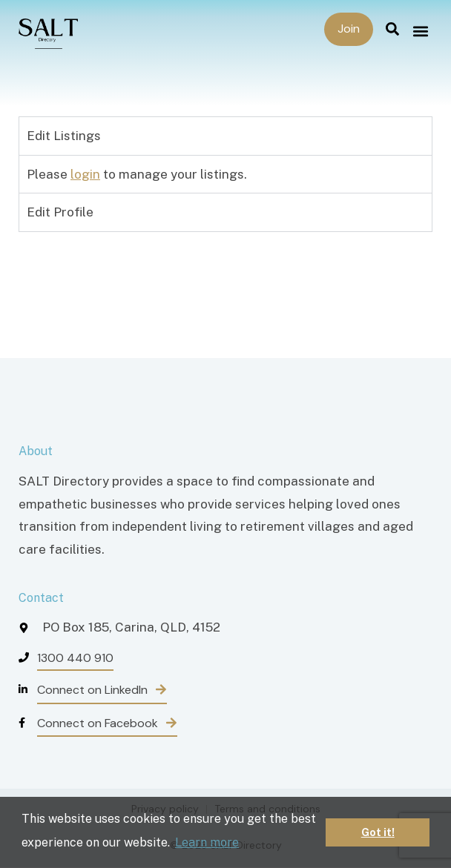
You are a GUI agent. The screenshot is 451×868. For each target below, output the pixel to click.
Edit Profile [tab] (60, 212)
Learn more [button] (207, 842)
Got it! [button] (378, 832)
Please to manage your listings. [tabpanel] (137, 174)
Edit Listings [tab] (64, 136)
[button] (420, 31)
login (85, 174)
